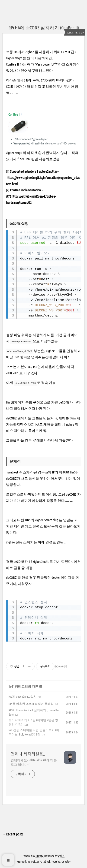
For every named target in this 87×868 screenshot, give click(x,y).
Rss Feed (21, 862)
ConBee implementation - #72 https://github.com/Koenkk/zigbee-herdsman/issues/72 (31, 196)
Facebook (45, 862)
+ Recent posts (13, 834)
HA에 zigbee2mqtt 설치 (23, 696)
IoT (11, 687)
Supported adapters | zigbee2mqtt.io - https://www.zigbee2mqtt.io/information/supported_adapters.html (43, 178)
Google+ (66, 862)
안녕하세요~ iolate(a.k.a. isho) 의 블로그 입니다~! (34, 762)
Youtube (56, 862)
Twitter (35, 862)
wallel (61, 856)
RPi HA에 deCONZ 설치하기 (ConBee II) (44, 28)
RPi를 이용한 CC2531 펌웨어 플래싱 (31, 704)
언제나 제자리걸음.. (28, 754)
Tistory (39, 856)
